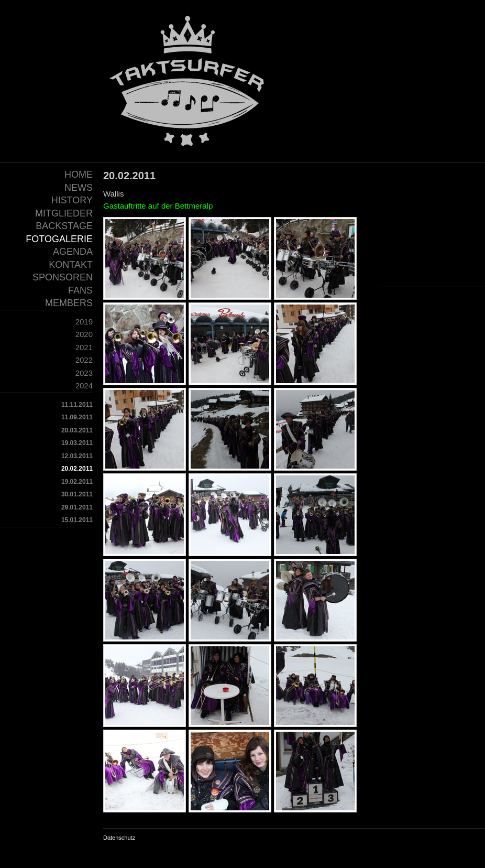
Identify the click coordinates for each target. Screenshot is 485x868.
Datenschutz (119, 838)
